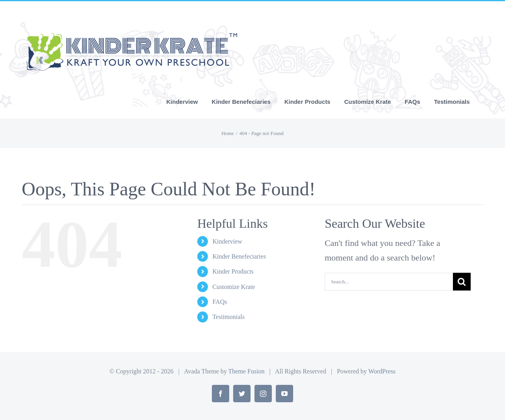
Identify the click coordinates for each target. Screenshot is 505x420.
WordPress (382, 371)
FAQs (220, 302)
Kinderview (227, 241)
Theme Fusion (247, 371)
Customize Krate (234, 287)
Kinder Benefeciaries (239, 256)
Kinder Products (233, 271)
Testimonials (228, 317)
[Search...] (389, 282)
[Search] (462, 282)
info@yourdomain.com (120, 10)
